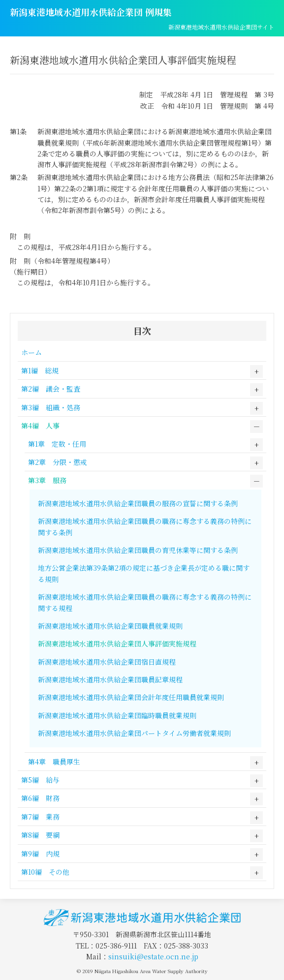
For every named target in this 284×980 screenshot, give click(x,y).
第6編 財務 (40, 798)
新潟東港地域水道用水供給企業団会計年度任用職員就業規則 (131, 697)
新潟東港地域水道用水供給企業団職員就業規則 (110, 626)
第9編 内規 (40, 854)
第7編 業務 (40, 817)
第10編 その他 (45, 872)
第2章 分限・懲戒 (58, 462)
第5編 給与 (40, 780)
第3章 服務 (47, 480)
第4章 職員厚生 (54, 762)
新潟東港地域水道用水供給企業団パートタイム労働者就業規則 (134, 733)
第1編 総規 (40, 370)
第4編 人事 (40, 426)
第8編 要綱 (40, 835)
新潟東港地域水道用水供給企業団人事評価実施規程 (117, 643)
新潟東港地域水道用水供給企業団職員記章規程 (110, 679)
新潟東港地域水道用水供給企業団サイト (221, 27)
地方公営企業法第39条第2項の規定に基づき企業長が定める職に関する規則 (144, 573)
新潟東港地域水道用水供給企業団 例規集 (91, 12)
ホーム (32, 352)
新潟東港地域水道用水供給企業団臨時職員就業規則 (117, 715)
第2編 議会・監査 (51, 389)
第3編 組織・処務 (51, 407)
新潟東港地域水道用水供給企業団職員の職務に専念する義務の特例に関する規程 (145, 602)
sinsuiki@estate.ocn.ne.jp (153, 956)
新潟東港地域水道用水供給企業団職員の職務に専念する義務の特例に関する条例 (145, 526)
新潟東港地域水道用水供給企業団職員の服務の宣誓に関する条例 (138, 503)
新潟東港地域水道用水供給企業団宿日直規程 (107, 662)
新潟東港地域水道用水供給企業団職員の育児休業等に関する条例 (138, 550)
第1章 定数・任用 (57, 444)
